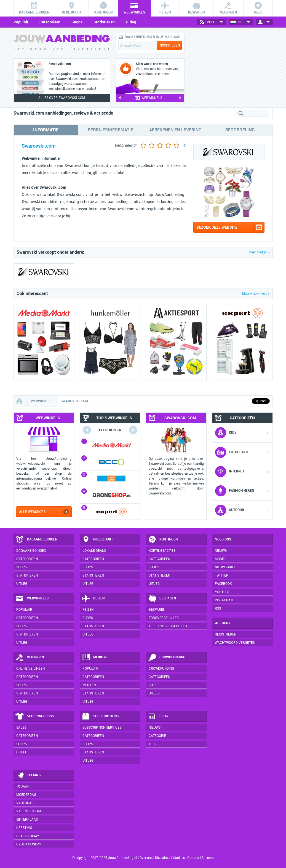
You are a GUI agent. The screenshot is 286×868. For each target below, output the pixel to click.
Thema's (28, 775)
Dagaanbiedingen (36, 540)
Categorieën (50, 22)
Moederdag (26, 795)
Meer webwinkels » (256, 294)
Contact (193, 858)
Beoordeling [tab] (240, 130)
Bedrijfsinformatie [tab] (110, 130)
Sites (153, 685)
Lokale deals (94, 551)
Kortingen (163, 540)
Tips (152, 744)
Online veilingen (30, 669)
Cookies (178, 858)
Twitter (222, 575)
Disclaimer (163, 858)
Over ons (146, 858)
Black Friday (28, 836)
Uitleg (131, 22)
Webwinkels (32, 599)
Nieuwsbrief (225, 567)
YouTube (222, 592)
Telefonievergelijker (168, 626)
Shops (77, 22)
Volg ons (223, 539)
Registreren (226, 634)
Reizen (93, 599)
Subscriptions (100, 716)
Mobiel (221, 559)
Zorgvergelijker (164, 618)
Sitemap (208, 858)
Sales (21, 728)
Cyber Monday (29, 844)
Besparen (162, 599)
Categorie (157, 736)
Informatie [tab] (46, 130)
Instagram (224, 600)
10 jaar (23, 786)
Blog (158, 716)
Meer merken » (259, 252)
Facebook (223, 584)
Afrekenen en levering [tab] (175, 130)
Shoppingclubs (35, 716)
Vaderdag (25, 803)
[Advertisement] (231, 67)
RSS (218, 609)
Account (223, 623)
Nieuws (155, 728)
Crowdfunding (167, 658)
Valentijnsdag (29, 811)
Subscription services (102, 728)
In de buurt (97, 540)
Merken (94, 658)
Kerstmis (24, 828)
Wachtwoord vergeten (235, 643)
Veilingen (30, 658)
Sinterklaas (27, 820)
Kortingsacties (162, 551)
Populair (21, 22)
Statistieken (104, 22)
